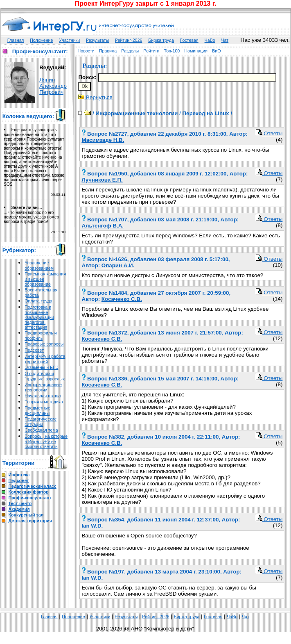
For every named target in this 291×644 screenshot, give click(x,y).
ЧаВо (210, 40)
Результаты (97, 40)
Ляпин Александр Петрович (53, 86)
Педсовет (34, 350)
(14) (278, 299)
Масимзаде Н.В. (103, 140)
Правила (108, 51)
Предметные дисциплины (37, 411)
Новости (86, 51)
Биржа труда (161, 40)
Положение (41, 40)
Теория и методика (44, 402)
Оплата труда (38, 301)
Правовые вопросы (44, 344)
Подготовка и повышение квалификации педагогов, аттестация (39, 317)
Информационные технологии (43, 387)
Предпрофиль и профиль (41, 336)
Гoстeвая (189, 40)
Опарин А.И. (118, 265)
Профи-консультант (30, 498)
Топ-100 (172, 51)
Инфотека (19, 475)
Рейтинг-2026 (129, 40)
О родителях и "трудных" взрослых (45, 376)
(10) (278, 265)
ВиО (216, 51)
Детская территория (30, 521)
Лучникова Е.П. (102, 180)
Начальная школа (43, 396)
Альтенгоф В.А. (103, 226)
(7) (279, 179)
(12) (278, 338)
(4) (279, 140)
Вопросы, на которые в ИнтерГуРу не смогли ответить (46, 441)
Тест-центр (20, 503)
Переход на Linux (205, 113)
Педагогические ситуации (41, 422)
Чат (225, 40)
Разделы (130, 51)
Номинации (196, 51)
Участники (69, 40)
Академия (19, 509)
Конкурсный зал (26, 515)
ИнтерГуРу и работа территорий (45, 359)
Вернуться (95, 97)
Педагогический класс (32, 486)
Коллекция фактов (28, 492)
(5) (279, 443)
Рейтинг (151, 51)
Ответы (269, 133)
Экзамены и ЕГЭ (41, 367)
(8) (279, 225)
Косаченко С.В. (122, 299)
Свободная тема (41, 430)
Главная (16, 40)
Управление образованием (39, 265)
